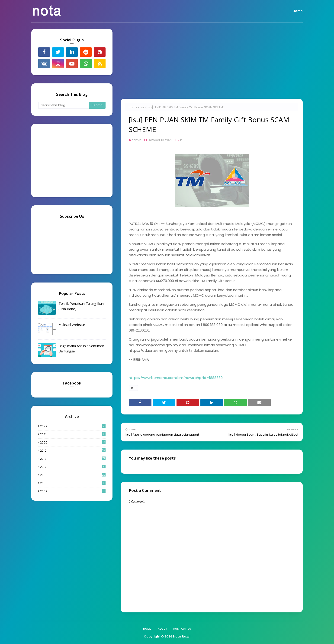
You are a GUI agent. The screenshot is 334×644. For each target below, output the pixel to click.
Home (133, 107)
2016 (73, 475)
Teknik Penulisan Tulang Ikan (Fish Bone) (81, 306)
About (162, 629)
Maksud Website (72, 325)
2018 (73, 459)
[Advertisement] (212, 62)
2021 (73, 434)
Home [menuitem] (298, 11)
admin (136, 140)
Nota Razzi (182, 636)
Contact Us (182, 629)
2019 (73, 451)
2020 (73, 442)
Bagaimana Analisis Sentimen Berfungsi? (81, 348)
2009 (73, 491)
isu (142, 107)
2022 (73, 426)
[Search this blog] (64, 105)
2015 (73, 483)
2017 (73, 467)
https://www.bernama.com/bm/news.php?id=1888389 (176, 378)
